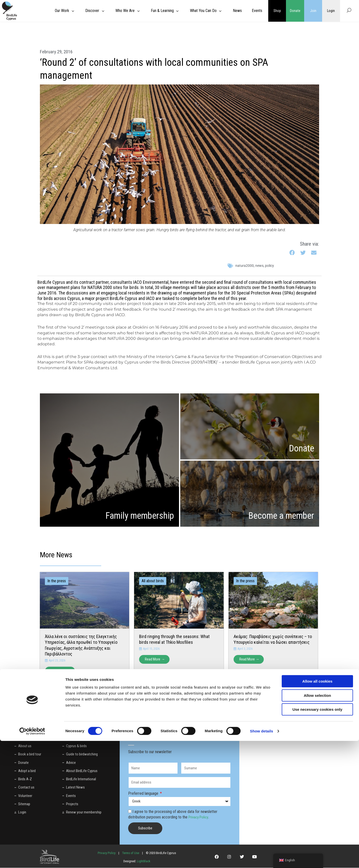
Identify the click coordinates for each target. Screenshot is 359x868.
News (259, 266)
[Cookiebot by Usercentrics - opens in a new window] (32, 858)
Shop (277, 11)
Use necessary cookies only (317, 836)
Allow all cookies (317, 808)
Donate (295, 11)
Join (313, 11)
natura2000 (245, 266)
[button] (292, 253)
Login (331, 11)
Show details (262, 858)
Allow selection (317, 823)
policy (269, 266)
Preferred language (144, 794)
